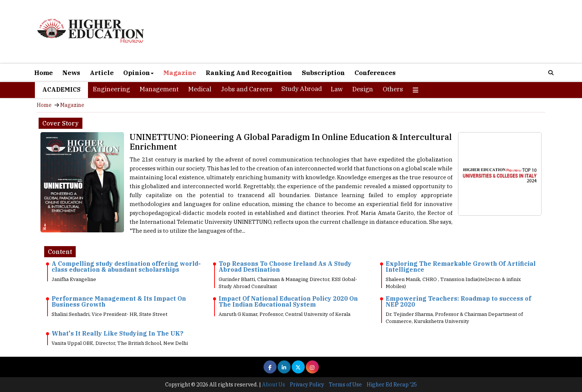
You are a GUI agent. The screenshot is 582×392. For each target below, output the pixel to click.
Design (363, 89)
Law (337, 89)
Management (159, 89)
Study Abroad (302, 89)
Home (43, 73)
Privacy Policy (307, 385)
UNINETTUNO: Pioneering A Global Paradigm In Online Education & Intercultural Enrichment (291, 142)
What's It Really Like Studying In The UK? (117, 333)
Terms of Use (345, 385)
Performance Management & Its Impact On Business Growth (119, 301)
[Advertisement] (376, 33)
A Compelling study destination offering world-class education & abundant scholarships (126, 267)
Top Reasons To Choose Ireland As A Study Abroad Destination (285, 267)
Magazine (180, 73)
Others (393, 89)
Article (102, 73)
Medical (200, 89)
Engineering (111, 89)
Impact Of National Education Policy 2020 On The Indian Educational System (288, 301)
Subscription (323, 73)
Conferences (375, 73)
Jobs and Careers (247, 89)
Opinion (138, 73)
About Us (274, 385)
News (71, 73)
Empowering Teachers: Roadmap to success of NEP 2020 (458, 301)
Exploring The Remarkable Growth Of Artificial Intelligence (461, 267)
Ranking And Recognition (249, 73)
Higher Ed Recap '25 (392, 385)
